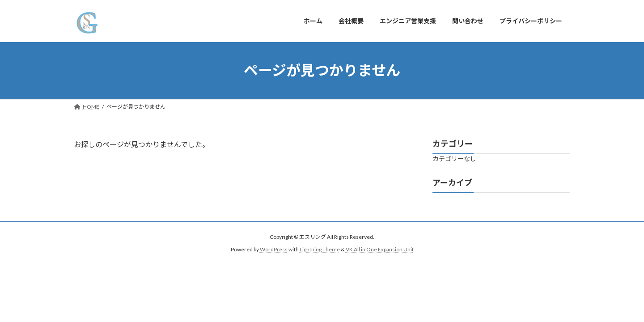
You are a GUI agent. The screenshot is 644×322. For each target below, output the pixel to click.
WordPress (274, 249)
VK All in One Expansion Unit (380, 249)
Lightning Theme (320, 249)
